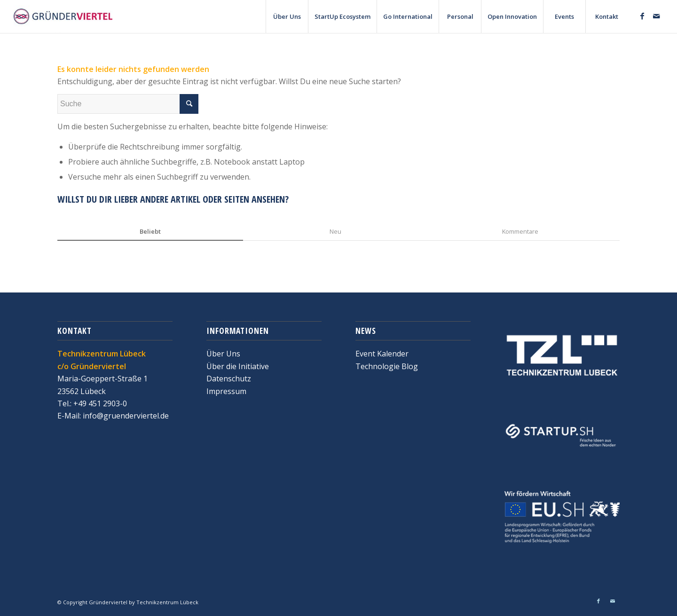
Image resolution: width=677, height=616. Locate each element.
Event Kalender (382, 354)
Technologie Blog (387, 366)
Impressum (226, 391)
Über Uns (223, 354)
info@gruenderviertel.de (125, 416)
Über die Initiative (238, 366)
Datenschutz (229, 379)
